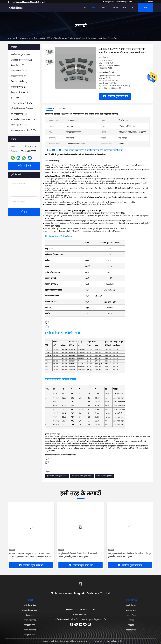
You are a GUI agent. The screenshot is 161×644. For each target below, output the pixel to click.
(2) (18, 87)
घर (85, 8)
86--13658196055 (145, 2)
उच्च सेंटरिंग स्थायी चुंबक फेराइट (82, 476)
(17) (17, 65)
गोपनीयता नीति (131, 630)
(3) (19, 81)
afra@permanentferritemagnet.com (117, 2)
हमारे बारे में (103, 8)
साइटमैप (131, 625)
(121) (20, 54)
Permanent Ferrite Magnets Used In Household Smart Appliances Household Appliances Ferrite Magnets (30, 555)
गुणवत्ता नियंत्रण (131, 615)
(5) (20, 92)
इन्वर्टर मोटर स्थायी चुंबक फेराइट (57, 476)
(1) (18, 76)
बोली (146, 8)
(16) (20, 71)
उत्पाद (93, 8)
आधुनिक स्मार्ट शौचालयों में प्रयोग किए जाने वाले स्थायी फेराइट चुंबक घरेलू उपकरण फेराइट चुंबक (78, 555)
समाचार (131, 620)
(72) (19, 114)
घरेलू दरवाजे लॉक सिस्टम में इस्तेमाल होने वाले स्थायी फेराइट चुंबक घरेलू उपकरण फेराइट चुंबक (129, 555)
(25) (21, 60)
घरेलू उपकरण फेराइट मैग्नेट (28, 38)
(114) (23, 119)
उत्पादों (15, 38)
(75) (19, 125)
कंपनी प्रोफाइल (131, 605)
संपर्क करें (115, 8)
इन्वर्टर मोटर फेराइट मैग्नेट (104, 476)
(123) (23, 130)
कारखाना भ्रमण (131, 610)
